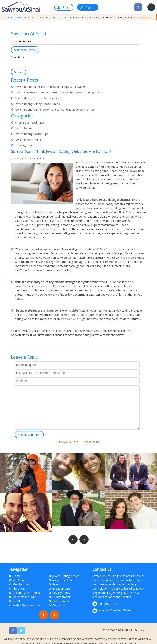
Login (64, 7)
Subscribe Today (25, 50)
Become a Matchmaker (28, 587)
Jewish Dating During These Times (37, 104)
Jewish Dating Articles (27, 600)
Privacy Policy (61, 587)
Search (19, 72)
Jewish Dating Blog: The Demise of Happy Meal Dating (50, 87)
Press (56, 579)
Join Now (18, 575)
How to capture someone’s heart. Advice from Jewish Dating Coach (59, 92)
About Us (19, 583)
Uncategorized (25, 145)
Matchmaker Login (25, 591)
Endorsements (62, 591)
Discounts (59, 600)
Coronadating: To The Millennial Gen (38, 98)
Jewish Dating (24, 128)
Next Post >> (92, 442)
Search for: (18, 57)
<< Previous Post (68, 442)
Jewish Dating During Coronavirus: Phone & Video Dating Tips (55, 109)
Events (17, 596)
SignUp (88, 7)
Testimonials (61, 596)
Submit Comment (29, 435)
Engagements (61, 583)
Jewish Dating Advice (66, 571)
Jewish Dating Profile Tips (32, 134)
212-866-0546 (109, 599)
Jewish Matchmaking (28, 139)
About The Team (63, 575)
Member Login (22, 579)
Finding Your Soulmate (29, 122)
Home (17, 571)
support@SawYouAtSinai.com (118, 605)
